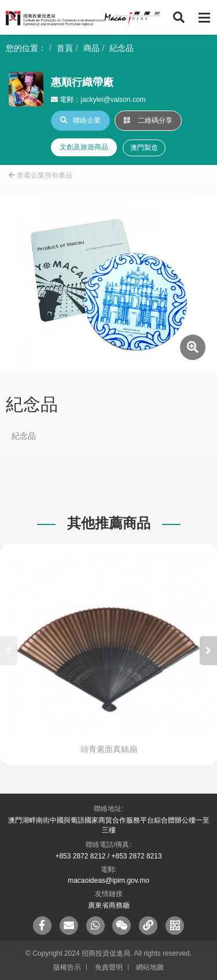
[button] (208, 651)
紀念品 (122, 48)
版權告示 (67, 967)
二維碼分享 (148, 120)
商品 (91, 48)
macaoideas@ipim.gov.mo (108, 880)
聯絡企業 (80, 120)
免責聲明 (109, 967)
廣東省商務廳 (109, 905)
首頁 (65, 48)
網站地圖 (150, 967)
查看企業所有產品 (41, 175)
